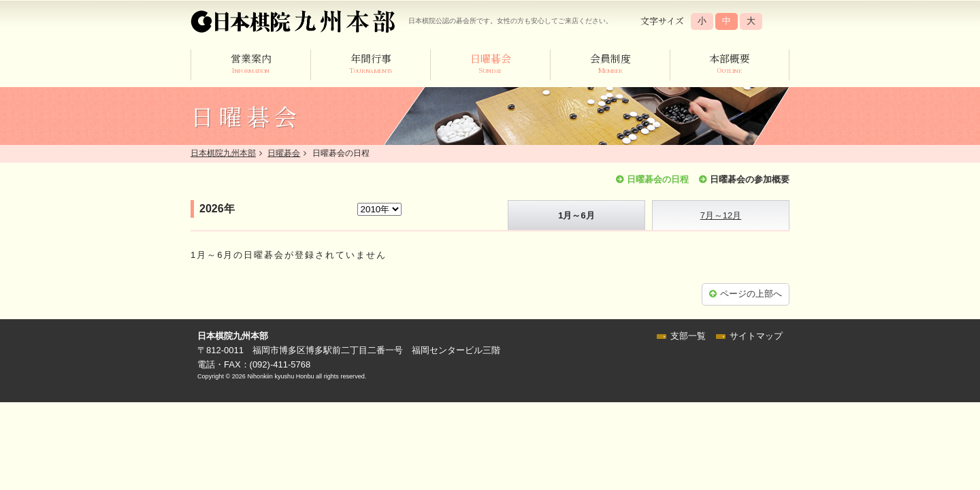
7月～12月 (721, 215)
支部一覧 (688, 336)
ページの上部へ (751, 294)
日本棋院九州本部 (223, 153)
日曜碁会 (284, 153)
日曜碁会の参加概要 (750, 179)
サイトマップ (756, 336)
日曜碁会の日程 (658, 179)
